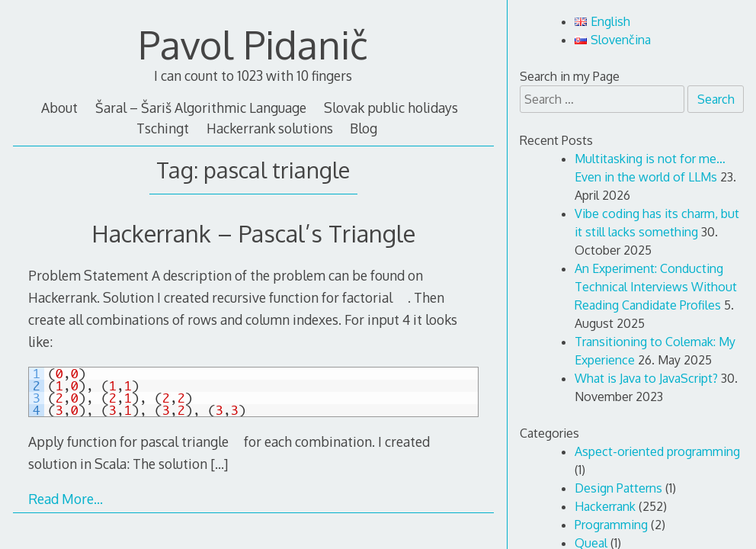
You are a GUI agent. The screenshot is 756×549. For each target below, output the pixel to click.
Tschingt (163, 128)
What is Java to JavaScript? (646, 378)
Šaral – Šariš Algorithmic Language (201, 108)
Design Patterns (618, 488)
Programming (611, 525)
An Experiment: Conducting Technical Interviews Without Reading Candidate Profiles (656, 287)
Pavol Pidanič (253, 44)
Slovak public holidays (391, 108)
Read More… (66, 499)
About (59, 108)
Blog (364, 128)
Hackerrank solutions (270, 128)
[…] (219, 464)
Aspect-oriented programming (657, 451)
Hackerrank (605, 506)
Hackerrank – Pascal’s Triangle (253, 233)
